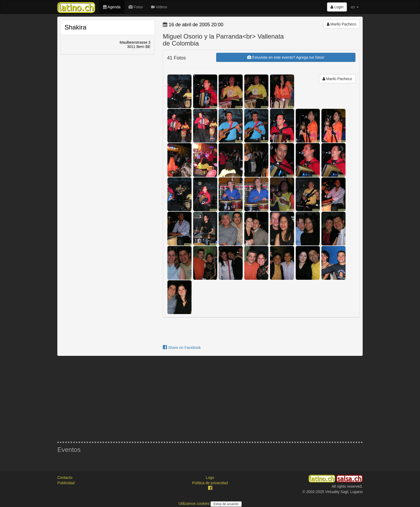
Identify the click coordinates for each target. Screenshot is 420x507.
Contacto (65, 478)
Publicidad (66, 483)
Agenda (112, 7)
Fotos (136, 7)
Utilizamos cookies (194, 504)
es (355, 7)
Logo (210, 478)
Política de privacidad (210, 483)
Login (337, 7)
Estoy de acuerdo (226, 504)
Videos (159, 7)
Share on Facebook (182, 348)
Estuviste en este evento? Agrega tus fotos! (286, 57)
